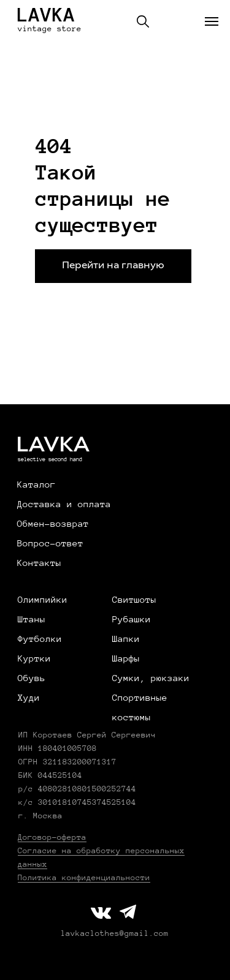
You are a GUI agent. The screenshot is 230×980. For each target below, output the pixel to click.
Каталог (36, 484)
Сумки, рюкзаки (151, 678)
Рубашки (132, 619)
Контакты (39, 563)
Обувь (32, 678)
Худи (29, 698)
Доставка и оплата (64, 504)
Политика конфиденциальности (84, 878)
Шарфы (126, 658)
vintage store (50, 29)
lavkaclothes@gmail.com (115, 933)
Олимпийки (43, 600)
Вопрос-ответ (50, 543)
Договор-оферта (52, 837)
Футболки (40, 639)
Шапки (126, 639)
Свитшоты (134, 600)
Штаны (32, 619)
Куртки (34, 658)
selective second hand (50, 459)
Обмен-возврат (53, 524)
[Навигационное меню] (212, 21)
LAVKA (46, 14)
